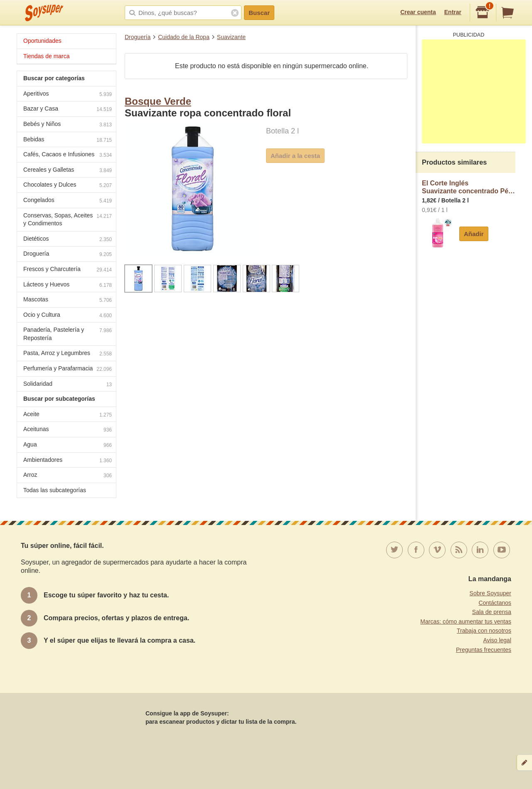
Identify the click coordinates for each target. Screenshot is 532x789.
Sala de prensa (492, 612)
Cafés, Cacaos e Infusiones (68, 155)
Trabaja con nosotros (484, 631)
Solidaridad (68, 385)
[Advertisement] (474, 91)
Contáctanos (495, 603)
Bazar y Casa (68, 110)
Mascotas (68, 300)
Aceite (68, 415)
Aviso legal (497, 640)
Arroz (68, 476)
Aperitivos (68, 95)
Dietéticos (68, 240)
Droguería (138, 37)
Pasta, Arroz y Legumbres (68, 354)
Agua (68, 445)
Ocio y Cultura (68, 316)
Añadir (474, 234)
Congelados (68, 201)
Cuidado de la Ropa (184, 37)
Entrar (453, 12)
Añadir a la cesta (295, 156)
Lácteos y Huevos (68, 285)
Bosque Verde (158, 101)
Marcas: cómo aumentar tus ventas (466, 621)
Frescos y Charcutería (68, 270)
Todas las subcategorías (55, 490)
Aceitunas (68, 430)
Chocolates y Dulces (68, 186)
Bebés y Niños (68, 125)
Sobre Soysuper (490, 593)
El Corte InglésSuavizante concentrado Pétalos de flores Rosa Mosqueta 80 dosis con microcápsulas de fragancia (469, 187)
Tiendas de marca (47, 56)
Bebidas (68, 140)
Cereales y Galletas (68, 171)
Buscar (259, 13)
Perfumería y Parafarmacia (68, 369)
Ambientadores (68, 461)
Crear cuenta (418, 12)
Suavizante (231, 37)
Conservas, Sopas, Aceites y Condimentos (68, 219)
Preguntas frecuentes (484, 650)
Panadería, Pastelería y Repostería (68, 334)
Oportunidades (42, 41)
